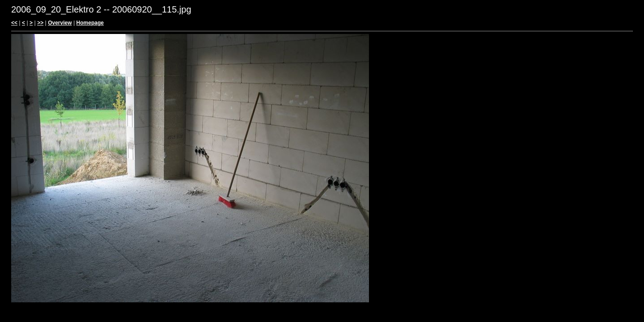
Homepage (90, 23)
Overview (60, 23)
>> (40, 23)
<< (14, 23)
